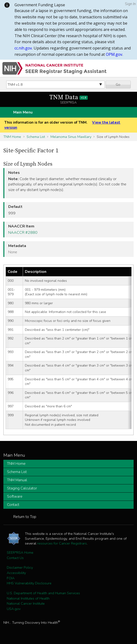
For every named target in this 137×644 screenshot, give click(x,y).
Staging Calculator (22, 488)
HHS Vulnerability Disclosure (29, 583)
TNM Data (68, 97)
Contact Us (15, 558)
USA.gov (14, 609)
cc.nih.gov (23, 48)
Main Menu (23, 112)
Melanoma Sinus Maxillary (71, 137)
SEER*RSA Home (20, 552)
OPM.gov (114, 54)
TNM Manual (17, 480)
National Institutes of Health (28, 598)
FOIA (11, 578)
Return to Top (25, 517)
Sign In (130, 4)
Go (118, 85)
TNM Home (12, 137)
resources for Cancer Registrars (62, 543)
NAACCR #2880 (23, 233)
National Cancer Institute (26, 603)
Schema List (36, 137)
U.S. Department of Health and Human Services (43, 593)
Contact (13, 505)
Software (15, 496)
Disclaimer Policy (20, 567)
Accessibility (16, 573)
